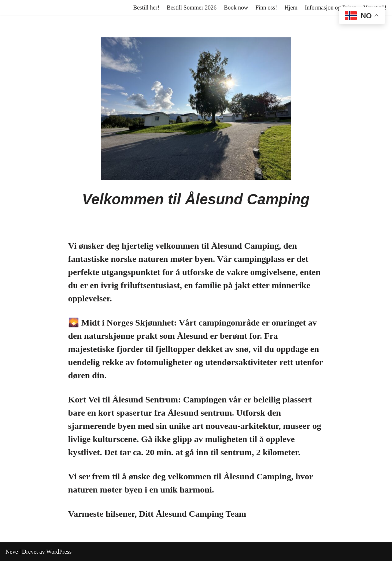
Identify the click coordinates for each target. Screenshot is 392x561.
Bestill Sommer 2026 (192, 8)
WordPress (59, 552)
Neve (12, 552)
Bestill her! (146, 8)
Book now (236, 8)
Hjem (291, 8)
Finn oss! (266, 8)
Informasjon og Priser (330, 8)
